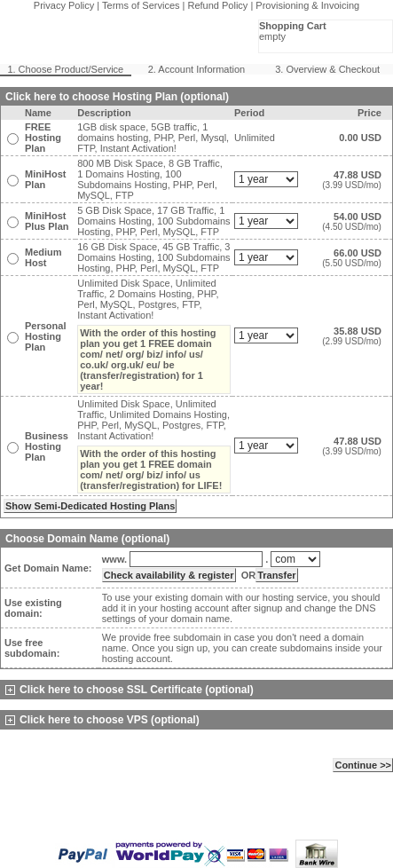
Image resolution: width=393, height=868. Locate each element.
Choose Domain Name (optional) (87, 539)
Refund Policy (218, 5)
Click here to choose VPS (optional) (102, 720)
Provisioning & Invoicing (307, 5)
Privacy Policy (64, 5)
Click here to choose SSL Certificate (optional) (130, 690)
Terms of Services (141, 5)
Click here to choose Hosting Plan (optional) (117, 97)
